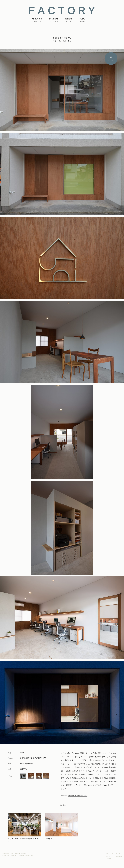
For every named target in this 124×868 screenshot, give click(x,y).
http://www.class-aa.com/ (78, 796)
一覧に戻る (62, 805)
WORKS (69, 20)
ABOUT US (37, 20)
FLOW (82, 20)
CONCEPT (54, 20)
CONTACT (119, 856)
